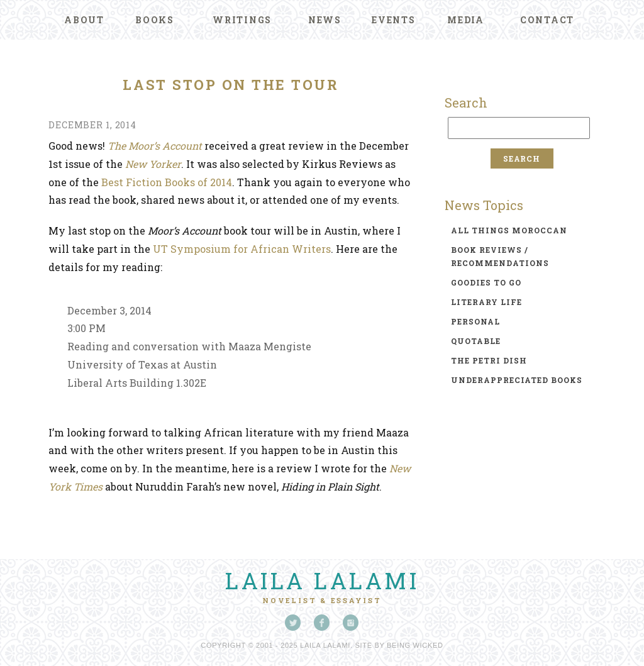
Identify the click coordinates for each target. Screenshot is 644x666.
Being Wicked (415, 645)
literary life (486, 302)
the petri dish (489, 360)
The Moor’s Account (155, 146)
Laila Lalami (322, 580)
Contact (547, 20)
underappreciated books (517, 380)
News (325, 20)
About (84, 20)
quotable (476, 341)
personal (475, 321)
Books (155, 20)
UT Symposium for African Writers (242, 249)
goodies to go (486, 282)
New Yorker (153, 164)
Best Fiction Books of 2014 (167, 182)
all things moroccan (509, 230)
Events (394, 20)
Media (466, 20)
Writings (242, 20)
